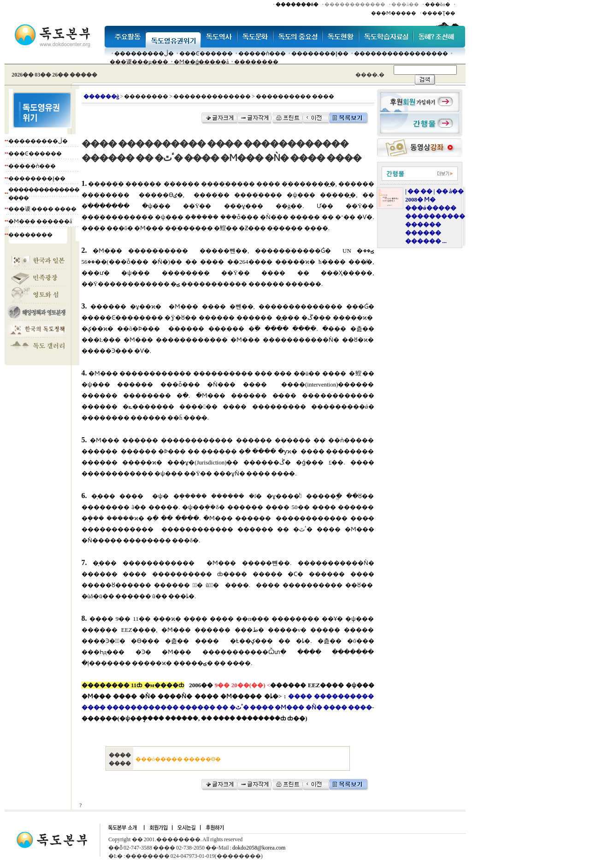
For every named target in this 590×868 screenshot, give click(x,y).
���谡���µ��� (139, 62)
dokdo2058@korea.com (259, 848)
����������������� (401, 54)
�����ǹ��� (262, 54)
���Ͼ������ (206, 54)
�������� (256, 62)
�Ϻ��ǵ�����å (201, 62)
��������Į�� (320, 54)
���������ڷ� (144, 54)
